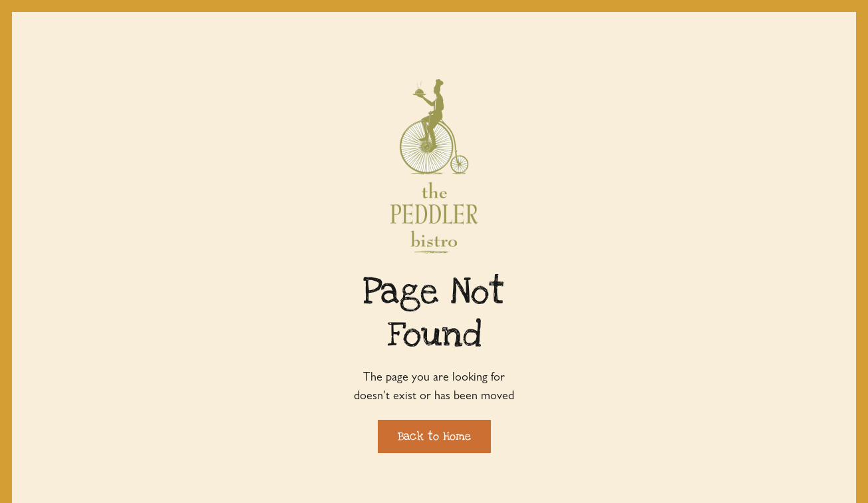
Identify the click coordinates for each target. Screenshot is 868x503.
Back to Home (434, 436)
